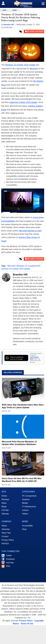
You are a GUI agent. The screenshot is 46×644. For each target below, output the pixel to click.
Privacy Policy (8, 540)
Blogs (4, 507)
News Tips (6, 533)
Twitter (9, 555)
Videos (25, 514)
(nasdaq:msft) (34, 266)
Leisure (25, 510)
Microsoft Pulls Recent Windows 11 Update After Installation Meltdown (19, 443)
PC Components (29, 496)
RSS (8, 566)
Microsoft (34, 69)
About (4, 526)
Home (4, 496)
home (4, 10)
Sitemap (5, 514)
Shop (24, 529)
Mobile (25, 503)
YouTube (10, 563)
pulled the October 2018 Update (23, 102)
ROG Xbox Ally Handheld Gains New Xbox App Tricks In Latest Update (23, 406)
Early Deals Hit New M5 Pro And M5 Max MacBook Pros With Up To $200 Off (22, 480)
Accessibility (27, 526)
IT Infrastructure (29, 507)
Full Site (5, 510)
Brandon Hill (20, 275)
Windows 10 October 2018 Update (20, 65)
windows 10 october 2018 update (16, 269)
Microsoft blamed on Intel (30, 231)
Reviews (5, 499)
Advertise (6, 529)
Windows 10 (22, 266)
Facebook (10, 559)
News (15, 10)
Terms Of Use (27, 624)
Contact (5, 536)
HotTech (5, 544)
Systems (26, 499)
